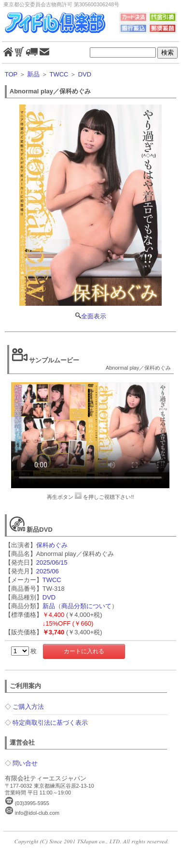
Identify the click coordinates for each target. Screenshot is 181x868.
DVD (85, 74)
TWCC (59, 74)
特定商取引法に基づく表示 (50, 723)
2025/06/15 (52, 562)
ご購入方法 (28, 707)
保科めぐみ (52, 545)
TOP (11, 74)
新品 (33, 74)
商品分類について (86, 606)
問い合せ (25, 763)
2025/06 (48, 571)
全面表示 (91, 212)
